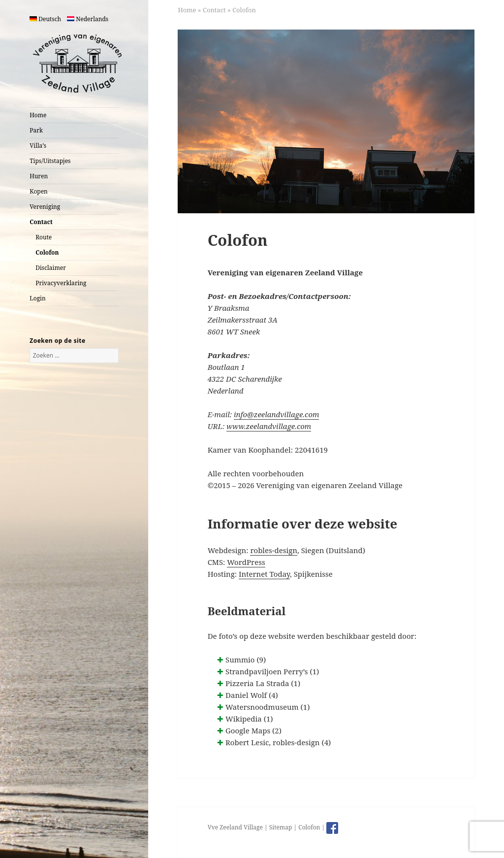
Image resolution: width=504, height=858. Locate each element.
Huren (39, 176)
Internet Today (264, 574)
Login (37, 298)
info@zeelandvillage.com (276, 414)
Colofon (47, 252)
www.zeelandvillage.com (269, 426)
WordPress (246, 562)
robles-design (274, 550)
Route (44, 237)
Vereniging (45, 207)
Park (36, 130)
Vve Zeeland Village (235, 827)
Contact (41, 222)
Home (38, 115)
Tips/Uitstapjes (50, 161)
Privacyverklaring (61, 283)
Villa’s (38, 146)
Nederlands (88, 19)
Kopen (39, 191)
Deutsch (45, 19)
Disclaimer (51, 268)
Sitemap (281, 827)
